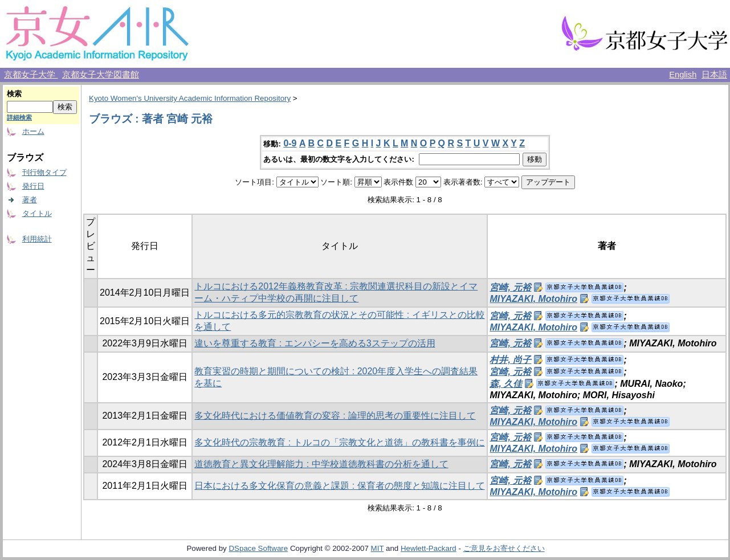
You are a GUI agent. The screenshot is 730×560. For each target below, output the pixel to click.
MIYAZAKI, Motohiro (533, 299)
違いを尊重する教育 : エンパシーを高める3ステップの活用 (315, 343)
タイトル (37, 213)
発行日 (33, 186)
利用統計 (37, 239)
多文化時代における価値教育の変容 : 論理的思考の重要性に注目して (335, 416)
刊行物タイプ (44, 172)
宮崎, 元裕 (510, 287)
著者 (30, 200)
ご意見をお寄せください (504, 548)
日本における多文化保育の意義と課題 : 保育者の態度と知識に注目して (339, 486)
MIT (378, 548)
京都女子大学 (31, 75)
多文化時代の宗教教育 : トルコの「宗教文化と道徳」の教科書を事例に (339, 442)
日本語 (714, 75)
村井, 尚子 (510, 360)
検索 (14, 94)
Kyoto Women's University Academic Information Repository (190, 98)
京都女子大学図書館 (101, 75)
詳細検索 (19, 117)
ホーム (33, 131)
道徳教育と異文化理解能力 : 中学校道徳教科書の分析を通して (321, 464)
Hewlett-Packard (429, 548)
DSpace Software (258, 548)
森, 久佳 (506, 384)
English (683, 75)
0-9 (290, 143)
